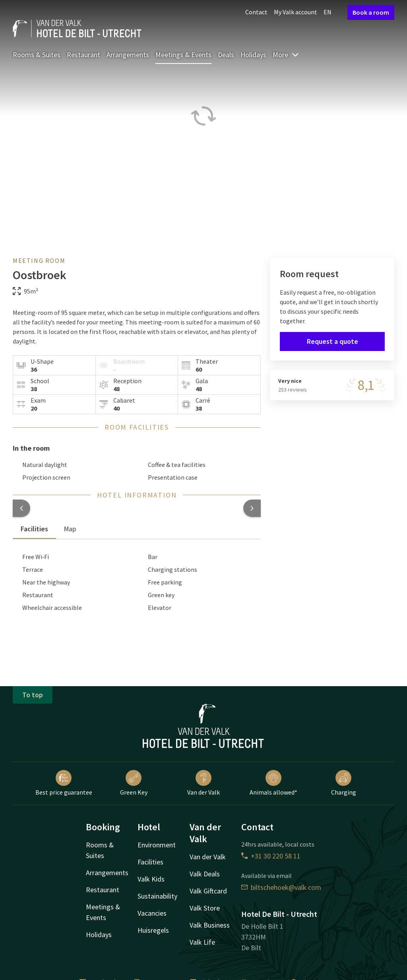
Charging (344, 783)
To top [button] (33, 695)
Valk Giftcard (208, 891)
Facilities (150, 862)
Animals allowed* (273, 783)
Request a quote (332, 341)
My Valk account (296, 12)
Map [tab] (70, 529)
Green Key (134, 783)
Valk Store (205, 908)
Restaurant (83, 55)
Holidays (253, 55)
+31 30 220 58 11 (271, 856)
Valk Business (210, 925)
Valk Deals (205, 874)
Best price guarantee (64, 783)
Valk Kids (151, 879)
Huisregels (153, 930)
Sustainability (157, 896)
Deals (226, 55)
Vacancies (152, 913)
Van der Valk (203, 783)
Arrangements (128, 55)
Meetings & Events (183, 55)
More (286, 55)
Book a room (371, 12)
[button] (21, 508)
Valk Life (202, 942)
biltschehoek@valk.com (281, 887)
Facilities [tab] (34, 529)
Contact (256, 12)
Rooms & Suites (37, 55)
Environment (157, 845)
